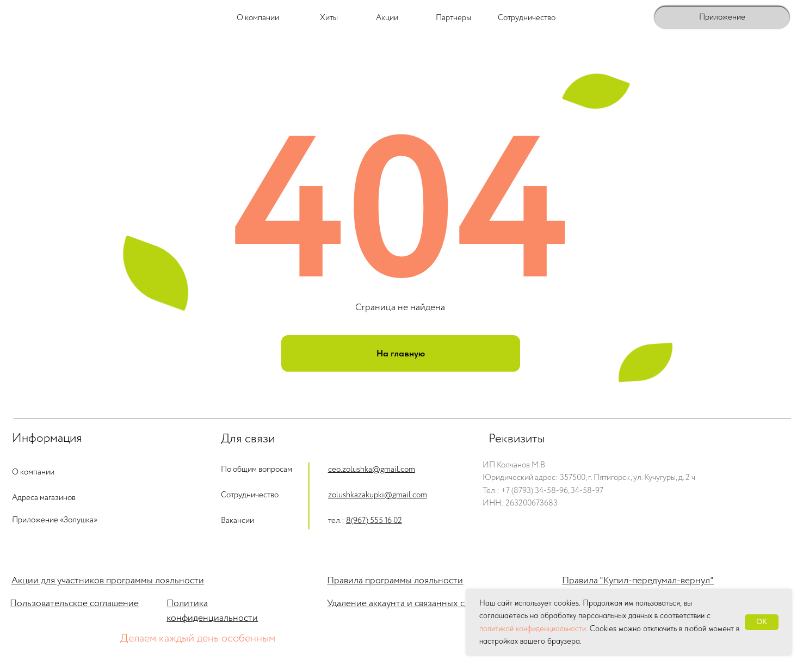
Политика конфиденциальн (202, 611)
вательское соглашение (90, 603)
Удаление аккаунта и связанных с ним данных (422, 603)
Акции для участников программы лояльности (108, 581)
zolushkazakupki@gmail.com (378, 495)
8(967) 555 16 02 (374, 521)
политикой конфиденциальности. (533, 628)
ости (248, 618)
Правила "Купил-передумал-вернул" (638, 581)
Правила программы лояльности (395, 581)
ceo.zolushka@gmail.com (372, 470)
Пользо (26, 603)
